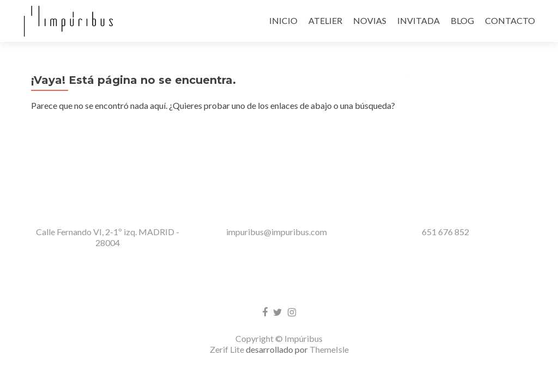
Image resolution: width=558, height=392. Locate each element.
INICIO (283, 20)
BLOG (462, 20)
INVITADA (418, 20)
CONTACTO (510, 20)
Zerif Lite (228, 280)
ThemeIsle (329, 280)
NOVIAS (370, 20)
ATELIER (325, 20)
